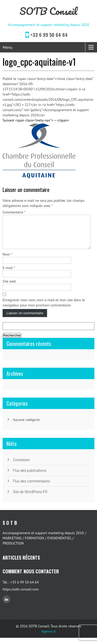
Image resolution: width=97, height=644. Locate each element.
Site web (9, 287)
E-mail (9, 274)
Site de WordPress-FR (30, 498)
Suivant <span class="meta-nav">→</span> (36, 120)
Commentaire (14, 212)
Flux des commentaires (31, 487)
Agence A (48, 638)
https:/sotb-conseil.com (21, 595)
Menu (8, 47)
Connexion (21, 466)
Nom (7, 260)
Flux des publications (30, 477)
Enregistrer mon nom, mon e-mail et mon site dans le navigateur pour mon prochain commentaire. (44, 309)
